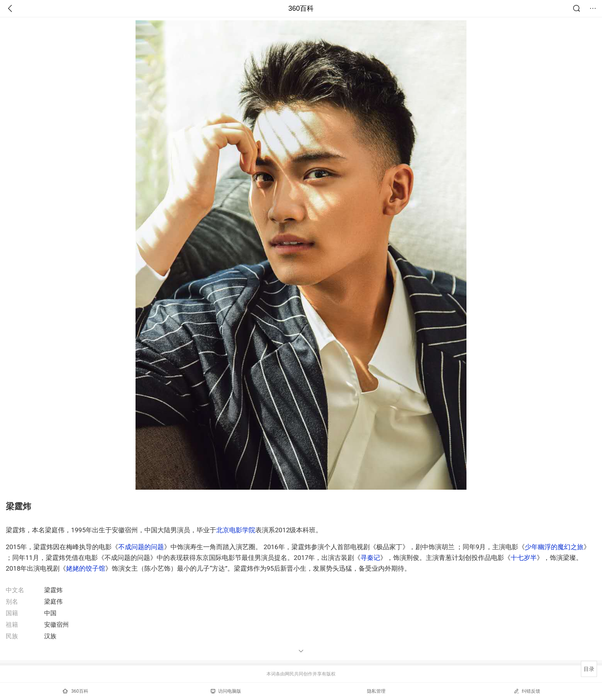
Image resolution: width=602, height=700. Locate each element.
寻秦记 (370, 558)
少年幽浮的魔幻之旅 (554, 547)
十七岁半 (524, 558)
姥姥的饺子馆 (86, 568)
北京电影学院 (236, 530)
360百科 (301, 8)
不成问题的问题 (141, 547)
